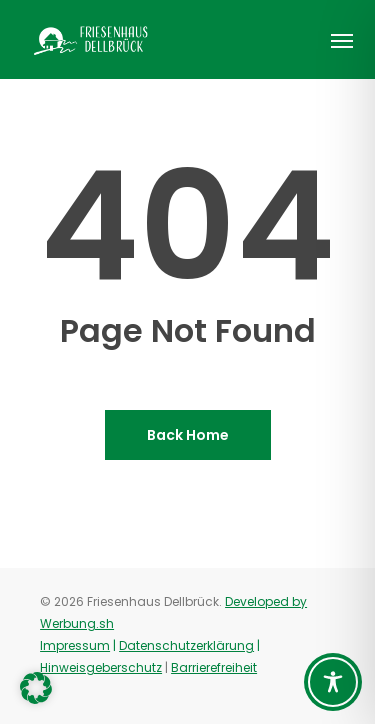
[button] (342, 40)
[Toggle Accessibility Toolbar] (333, 682)
